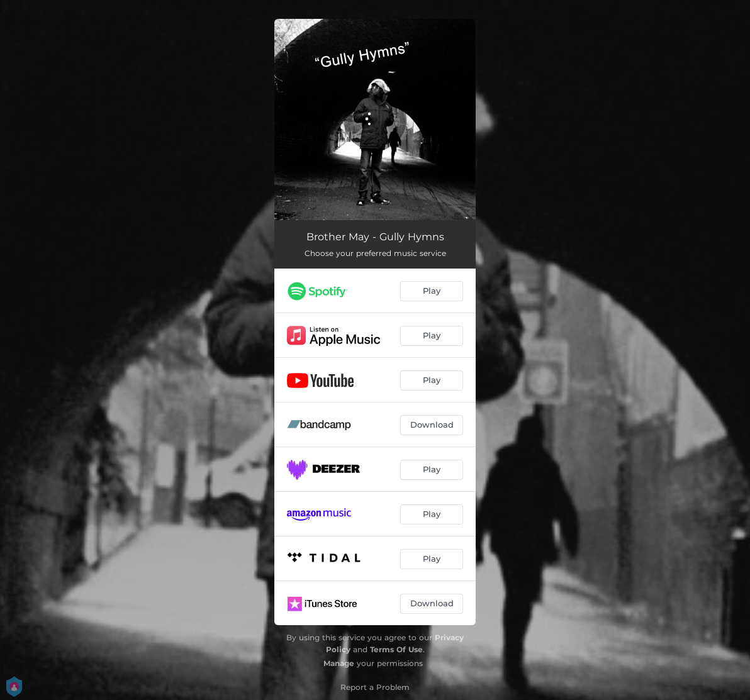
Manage (339, 663)
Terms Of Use (396, 649)
